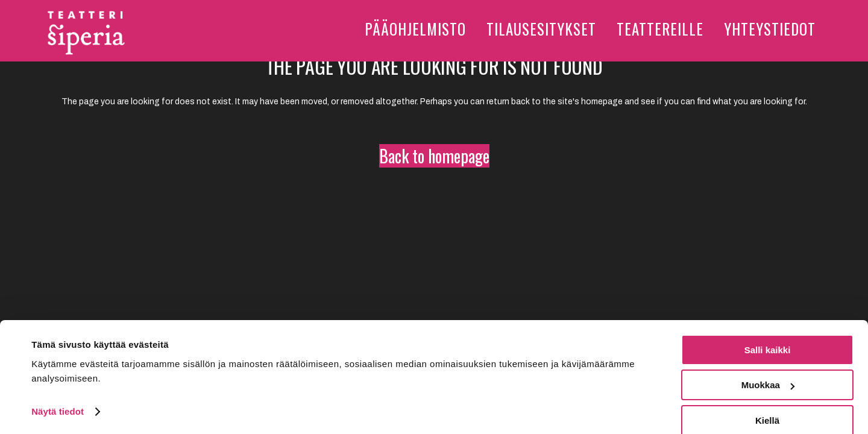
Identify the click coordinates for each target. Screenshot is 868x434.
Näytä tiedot (58, 395)
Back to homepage (434, 156)
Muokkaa (768, 369)
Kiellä (767, 404)
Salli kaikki (768, 334)
